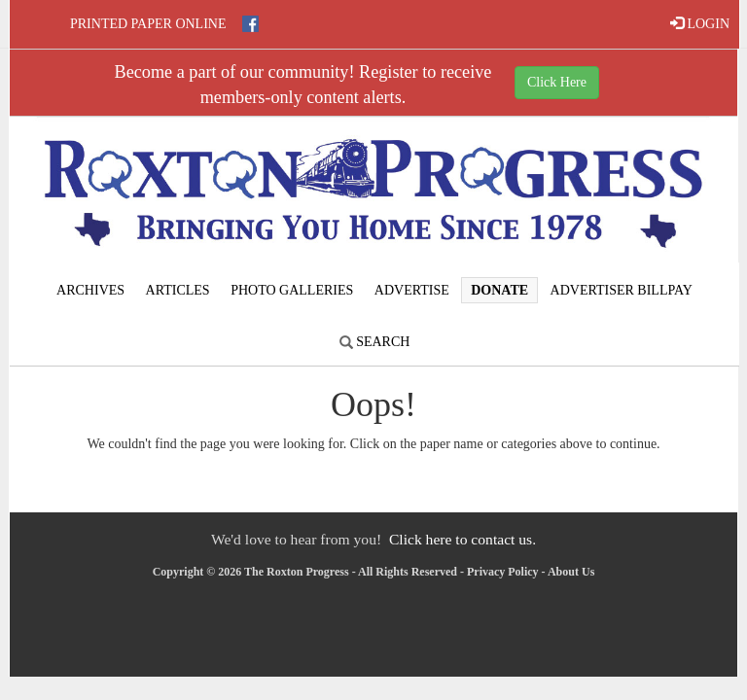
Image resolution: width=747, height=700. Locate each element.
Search (375, 342)
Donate (499, 290)
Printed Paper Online (148, 24)
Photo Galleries (292, 290)
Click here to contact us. (462, 539)
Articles (178, 290)
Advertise (412, 290)
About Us (571, 572)
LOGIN (700, 23)
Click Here (557, 82)
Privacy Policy (503, 572)
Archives (90, 290)
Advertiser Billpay (622, 290)
